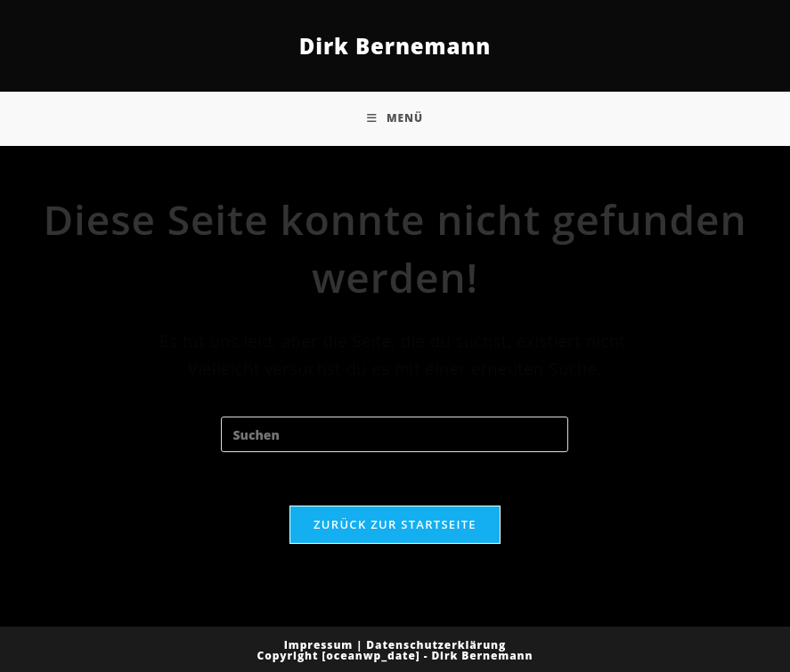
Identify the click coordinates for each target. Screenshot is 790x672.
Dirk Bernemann (395, 46)
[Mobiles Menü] (395, 118)
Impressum (319, 645)
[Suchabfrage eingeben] (395, 434)
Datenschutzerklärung (436, 645)
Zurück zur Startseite (395, 524)
